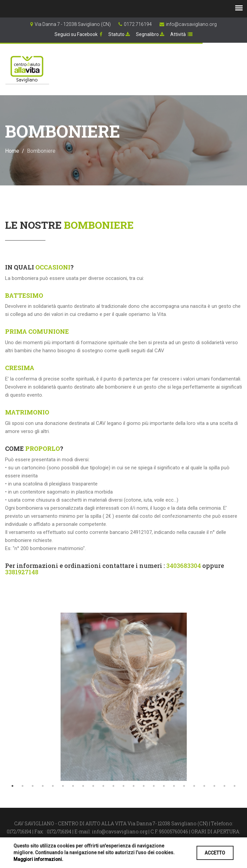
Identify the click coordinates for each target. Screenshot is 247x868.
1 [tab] (12, 786)
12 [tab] (123, 786)
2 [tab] (23, 786)
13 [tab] (134, 786)
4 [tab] (43, 786)
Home (12, 151)
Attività (181, 34)
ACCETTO (214, 853)
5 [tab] (53, 786)
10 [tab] (103, 786)
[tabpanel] (123, 697)
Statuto (119, 34)
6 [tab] (63, 786)
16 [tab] (164, 786)
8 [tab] (83, 786)
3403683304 (184, 566)
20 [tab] (204, 786)
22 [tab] (224, 786)
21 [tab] (214, 786)
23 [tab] (235, 786)
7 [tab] (73, 786)
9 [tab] (93, 786)
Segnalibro (150, 34)
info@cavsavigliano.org (191, 24)
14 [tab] (144, 786)
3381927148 (22, 572)
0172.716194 (138, 24)
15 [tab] (154, 786)
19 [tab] (194, 786)
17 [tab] (174, 786)
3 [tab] (33, 786)
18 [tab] (184, 786)
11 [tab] (113, 786)
